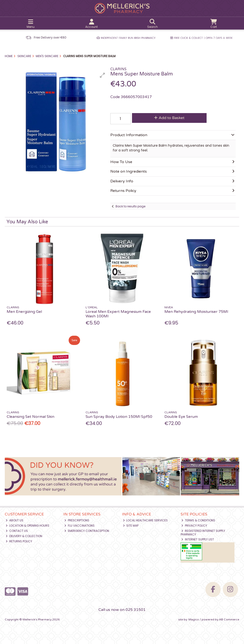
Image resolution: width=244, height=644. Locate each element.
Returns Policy (19, 541)
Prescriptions (77, 520)
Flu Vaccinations (79, 526)
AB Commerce (229, 619)
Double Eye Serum (181, 417)
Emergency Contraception (87, 531)
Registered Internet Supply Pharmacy (203, 532)
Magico (194, 619)
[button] (102, 75)
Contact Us (17, 531)
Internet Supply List (198, 539)
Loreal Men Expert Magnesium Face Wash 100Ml (118, 314)
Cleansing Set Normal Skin (30, 417)
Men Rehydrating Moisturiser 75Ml (196, 312)
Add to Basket (169, 118)
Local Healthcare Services (145, 520)
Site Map (131, 526)
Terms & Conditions (198, 520)
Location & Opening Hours (28, 526)
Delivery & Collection (24, 536)
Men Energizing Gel (24, 312)
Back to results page (130, 206)
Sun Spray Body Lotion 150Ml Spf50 (119, 417)
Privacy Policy (194, 526)
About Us (15, 520)
